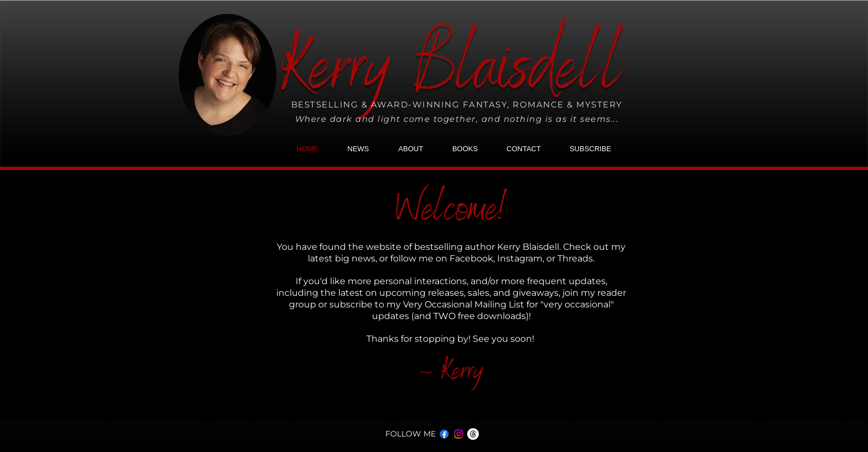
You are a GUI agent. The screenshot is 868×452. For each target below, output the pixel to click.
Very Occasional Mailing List (464, 304)
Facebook (471, 258)
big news (355, 258)
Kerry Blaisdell (452, 74)
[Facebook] (444, 434)
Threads (575, 258)
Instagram (520, 258)
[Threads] (473, 434)
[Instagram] (459, 434)
